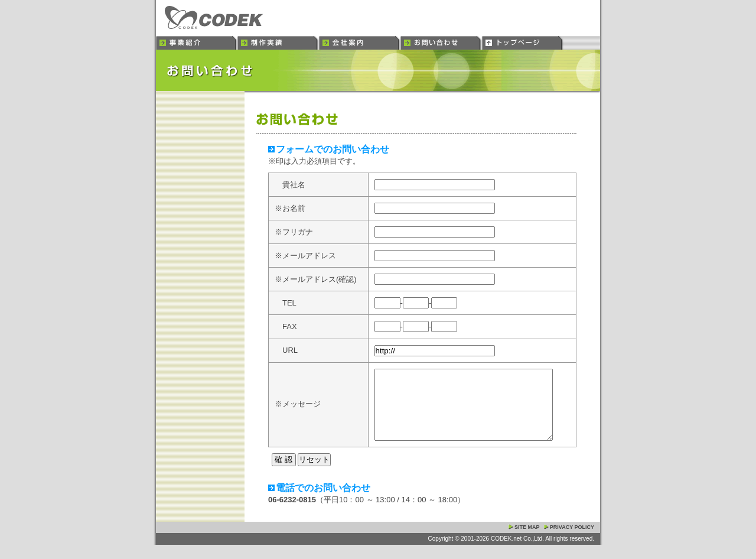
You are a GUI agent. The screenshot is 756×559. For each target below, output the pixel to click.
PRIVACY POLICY (572, 541)
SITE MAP (527, 541)
